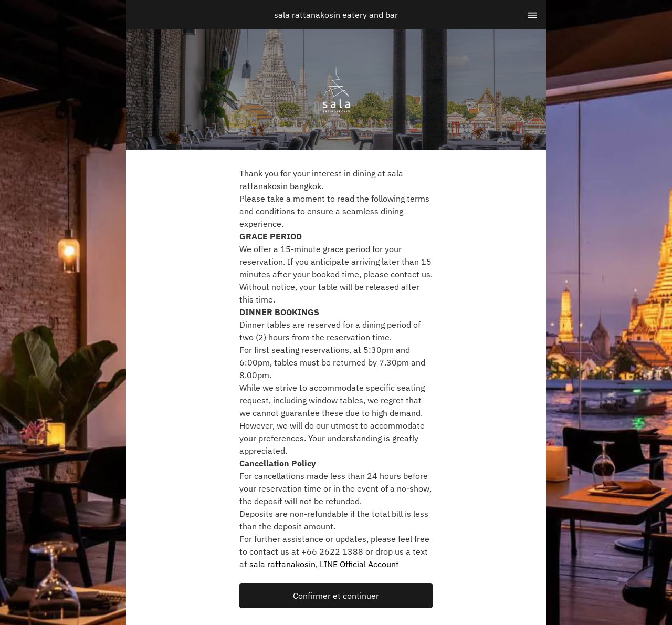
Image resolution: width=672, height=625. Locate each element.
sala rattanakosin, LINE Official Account (324, 564)
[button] (336, 596)
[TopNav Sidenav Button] (532, 15)
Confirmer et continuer (336, 596)
